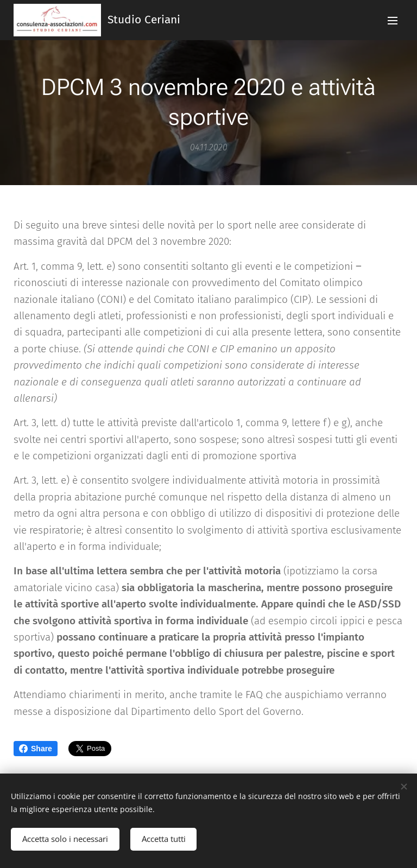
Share (36, 749)
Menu (393, 21)
